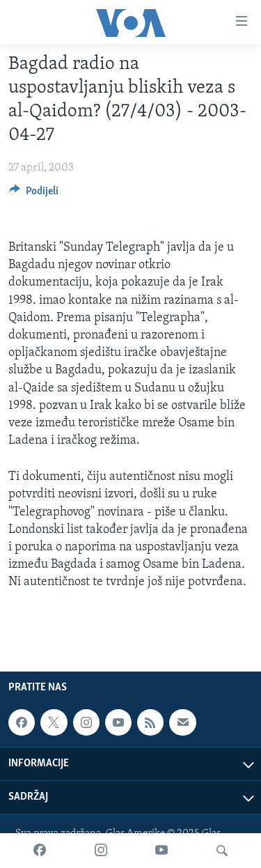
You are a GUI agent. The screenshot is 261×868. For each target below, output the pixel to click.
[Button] (34, 194)
